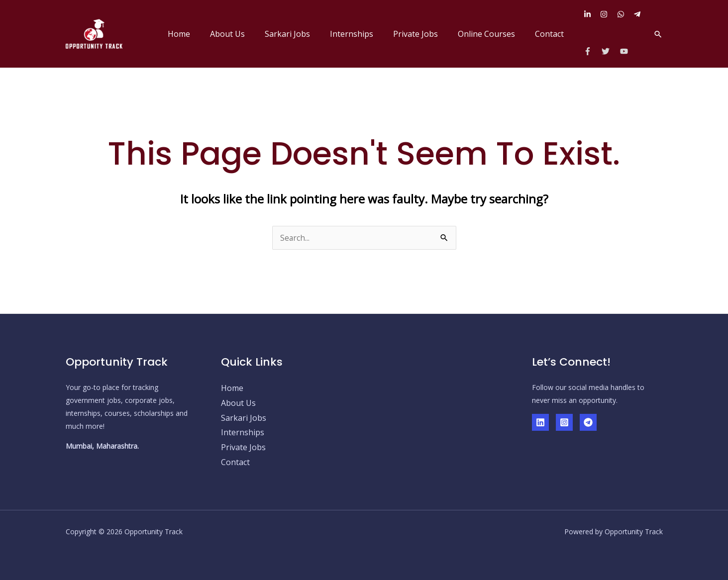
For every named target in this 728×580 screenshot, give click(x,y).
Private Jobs (425, 34)
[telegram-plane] (638, 14)
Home (205, 34)
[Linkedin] (540, 422)
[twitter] (610, 51)
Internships (365, 34)
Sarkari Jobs (305, 34)
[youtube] (625, 51)
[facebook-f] (592, 51)
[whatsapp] (624, 14)
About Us (249, 34)
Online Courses (492, 34)
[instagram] (608, 14)
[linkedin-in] (591, 14)
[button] (658, 34)
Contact (551, 34)
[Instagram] (564, 422)
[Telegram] (588, 422)
